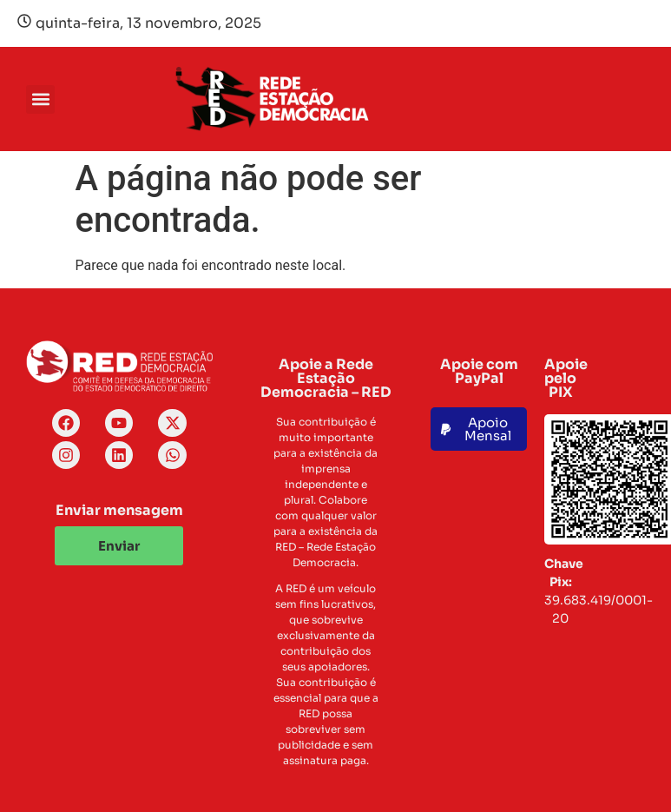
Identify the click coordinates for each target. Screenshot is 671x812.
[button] (40, 99)
